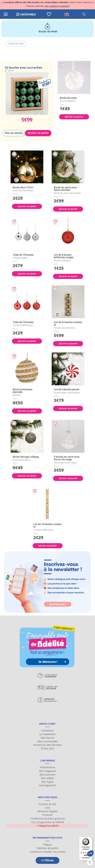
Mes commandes (48, 741)
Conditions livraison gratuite (48, 818)
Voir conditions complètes (57, 6)
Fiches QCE (47, 748)
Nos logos (47, 782)
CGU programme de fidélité (47, 822)
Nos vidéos (47, 778)
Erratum (47, 815)
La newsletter (47, 734)
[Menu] (91, 838)
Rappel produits (48, 826)
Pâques (47, 845)
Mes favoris (48, 738)
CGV (48, 808)
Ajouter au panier (38, 133)
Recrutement (48, 775)
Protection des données (48, 745)
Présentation (47, 767)
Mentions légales (47, 811)
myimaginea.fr (47, 785)
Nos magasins (48, 771)
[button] (90, 853)
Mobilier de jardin (48, 848)
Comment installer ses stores (47, 852)
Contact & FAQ (47, 804)
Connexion (47, 730)
